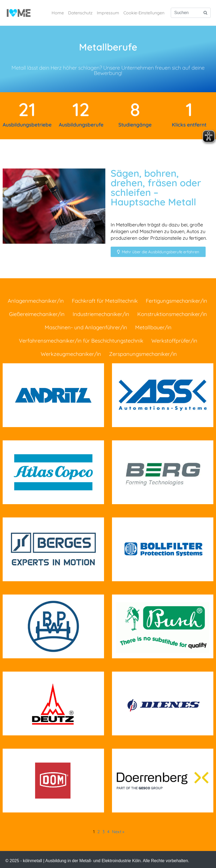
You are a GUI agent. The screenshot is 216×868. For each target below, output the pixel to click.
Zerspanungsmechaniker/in (143, 354)
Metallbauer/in (153, 327)
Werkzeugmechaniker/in (71, 354)
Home (58, 13)
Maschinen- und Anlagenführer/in (86, 327)
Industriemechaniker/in (101, 314)
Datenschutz (80, 13)
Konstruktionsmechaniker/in (172, 314)
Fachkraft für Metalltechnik (105, 301)
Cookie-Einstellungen (144, 13)
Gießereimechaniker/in (37, 314)
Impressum (108, 13)
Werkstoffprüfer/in (174, 341)
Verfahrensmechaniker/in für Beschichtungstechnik (81, 341)
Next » (118, 832)
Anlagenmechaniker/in (36, 301)
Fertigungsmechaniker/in (176, 301)
